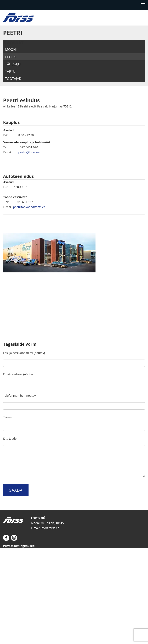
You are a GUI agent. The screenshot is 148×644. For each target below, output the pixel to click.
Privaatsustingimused (19, 546)
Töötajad (13, 79)
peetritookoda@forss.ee (29, 207)
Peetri (10, 57)
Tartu (10, 71)
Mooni (11, 50)
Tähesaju (13, 64)
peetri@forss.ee (29, 152)
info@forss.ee (50, 528)
